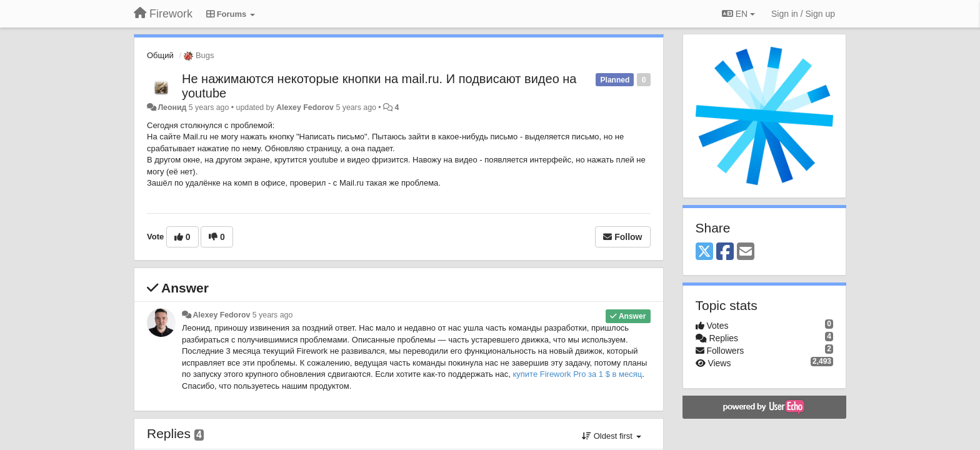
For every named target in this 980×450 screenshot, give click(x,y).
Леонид (172, 107)
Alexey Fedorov (305, 107)
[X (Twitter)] (704, 252)
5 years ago (273, 315)
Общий (160, 55)
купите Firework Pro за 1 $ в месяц (577, 374)
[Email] (746, 252)
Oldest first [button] (611, 436)
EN (738, 14)
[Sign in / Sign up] (803, 14)
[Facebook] (725, 252)
